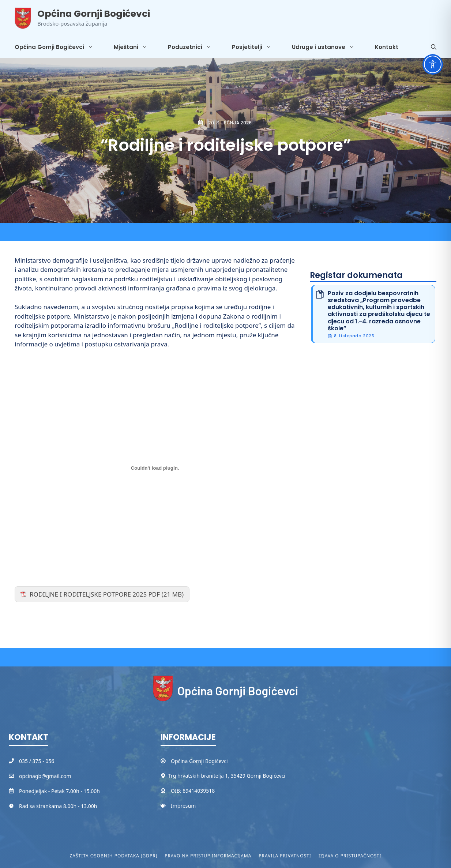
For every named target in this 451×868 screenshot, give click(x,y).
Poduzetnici (195, 47)
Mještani (136, 47)
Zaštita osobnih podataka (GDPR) (114, 856)
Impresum (183, 806)
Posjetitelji (257, 47)
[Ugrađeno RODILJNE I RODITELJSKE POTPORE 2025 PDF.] (155, 468)
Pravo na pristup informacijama (208, 856)
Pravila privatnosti (285, 856)
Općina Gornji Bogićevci (94, 14)
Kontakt (387, 47)
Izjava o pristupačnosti (350, 856)
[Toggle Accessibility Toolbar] (433, 64)
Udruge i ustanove (328, 47)
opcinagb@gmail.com (45, 776)
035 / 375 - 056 (37, 761)
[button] (434, 47)
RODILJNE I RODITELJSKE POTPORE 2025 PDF (95, 594)
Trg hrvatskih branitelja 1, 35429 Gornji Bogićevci (227, 776)
